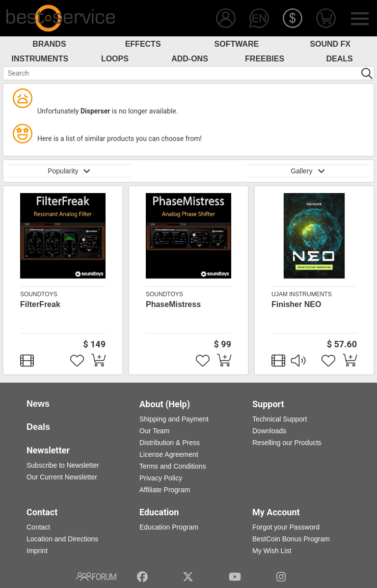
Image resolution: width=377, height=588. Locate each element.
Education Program (169, 527)
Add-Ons (190, 59)
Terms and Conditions (173, 466)
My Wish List (272, 551)
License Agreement (169, 454)
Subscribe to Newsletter (63, 465)
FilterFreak (40, 304)
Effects (143, 44)
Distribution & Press (170, 443)
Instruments (40, 59)
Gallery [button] (308, 171)
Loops (115, 59)
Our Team (154, 431)
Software (237, 44)
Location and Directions (62, 539)
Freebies (265, 59)
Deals (340, 59)
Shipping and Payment (174, 419)
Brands (49, 44)
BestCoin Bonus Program (291, 539)
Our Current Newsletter (62, 477)
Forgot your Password (286, 527)
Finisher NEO (296, 304)
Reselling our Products (287, 443)
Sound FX (330, 44)
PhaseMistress (173, 304)
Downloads (269, 431)
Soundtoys (39, 294)
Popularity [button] (69, 171)
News (38, 404)
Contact (38, 527)
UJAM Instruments (302, 294)
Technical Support (280, 419)
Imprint (37, 551)
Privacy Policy (161, 478)
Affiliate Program (165, 490)
